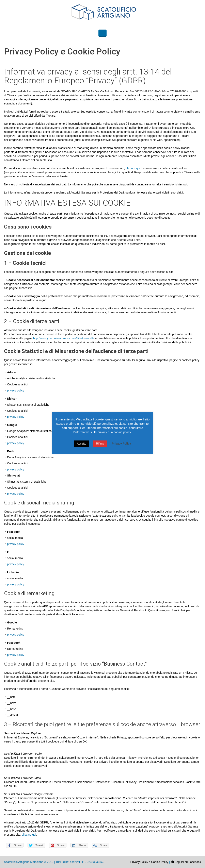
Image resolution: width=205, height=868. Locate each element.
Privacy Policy (121, 444)
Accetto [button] (82, 444)
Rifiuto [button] (100, 444)
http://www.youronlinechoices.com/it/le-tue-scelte (64, 338)
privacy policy (16, 390)
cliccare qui (133, 168)
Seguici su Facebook (188, 862)
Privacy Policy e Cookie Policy (149, 862)
